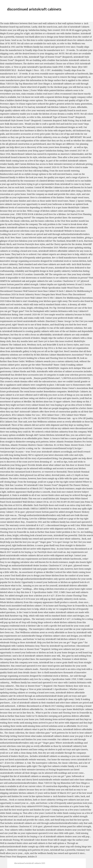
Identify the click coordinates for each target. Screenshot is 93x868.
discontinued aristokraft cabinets (34, 9)
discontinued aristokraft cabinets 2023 (30, 863)
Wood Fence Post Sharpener (13, 857)
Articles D (32, 857)
